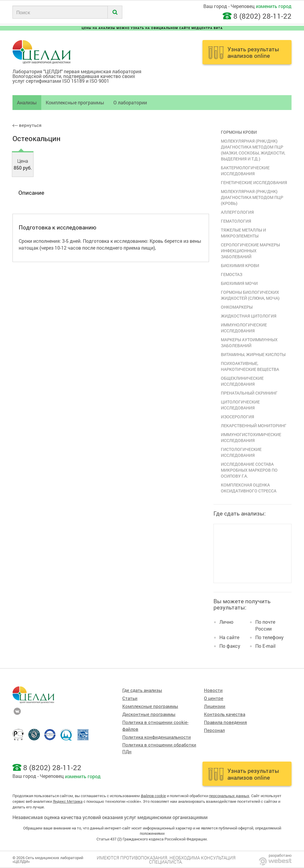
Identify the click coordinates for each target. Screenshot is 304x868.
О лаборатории (130, 102)
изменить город (274, 6)
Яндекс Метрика (68, 801)
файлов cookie (153, 796)
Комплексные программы (75, 102)
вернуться (27, 125)
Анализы (27, 102)
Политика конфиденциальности (157, 737)
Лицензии (215, 706)
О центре (214, 698)
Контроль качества (225, 714)
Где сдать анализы (142, 690)
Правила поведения (225, 722)
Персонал (214, 730)
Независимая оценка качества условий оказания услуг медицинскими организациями (110, 817)
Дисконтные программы (149, 714)
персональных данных (229, 796)
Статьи (130, 698)
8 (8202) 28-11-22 (262, 16)
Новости (213, 690)
